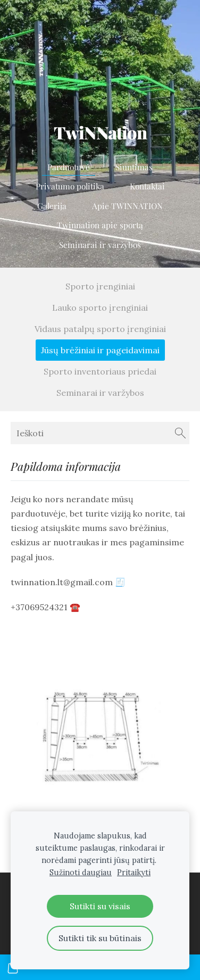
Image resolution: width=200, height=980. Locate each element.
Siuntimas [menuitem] (134, 167)
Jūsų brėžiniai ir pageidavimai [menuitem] (100, 350)
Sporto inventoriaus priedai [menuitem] (100, 371)
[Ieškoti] (100, 433)
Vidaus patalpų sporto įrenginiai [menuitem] (100, 329)
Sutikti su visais (100, 906)
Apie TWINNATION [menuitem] (127, 206)
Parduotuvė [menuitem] (69, 167)
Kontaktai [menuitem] (147, 186)
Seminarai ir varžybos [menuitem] (100, 244)
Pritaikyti (134, 873)
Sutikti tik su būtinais (100, 938)
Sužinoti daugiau (81, 873)
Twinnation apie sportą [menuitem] (100, 225)
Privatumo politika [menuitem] (70, 186)
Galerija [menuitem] (52, 206)
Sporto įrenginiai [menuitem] (100, 286)
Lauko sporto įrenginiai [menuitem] (100, 308)
